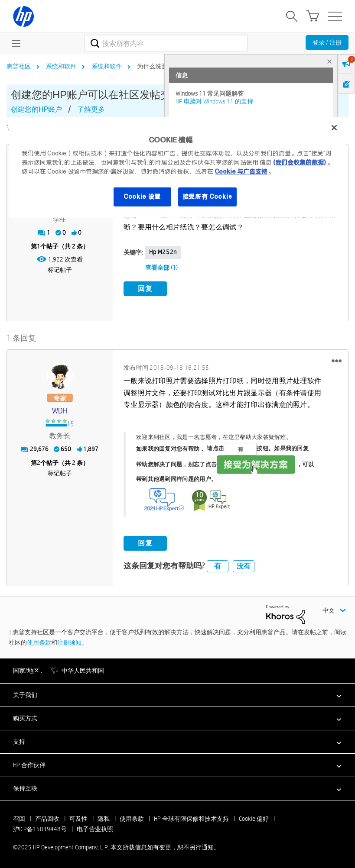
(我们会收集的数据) (299, 162)
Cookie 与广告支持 (241, 171)
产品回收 (47, 817)
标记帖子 (60, 270)
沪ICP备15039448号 (40, 828)
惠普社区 (19, 66)
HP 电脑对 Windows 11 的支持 (214, 101)
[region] (177, 168)
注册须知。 (72, 641)
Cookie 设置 (142, 197)
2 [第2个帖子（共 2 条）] (39, 462)
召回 (19, 817)
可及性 (78, 817)
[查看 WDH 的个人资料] (60, 410)
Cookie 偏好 (254, 817)
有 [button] (218, 565)
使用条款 (39, 641)
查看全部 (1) (161, 268)
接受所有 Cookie (208, 197)
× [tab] (329, 61)
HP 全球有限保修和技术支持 (191, 817)
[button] (337, 360)
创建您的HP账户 (36, 109)
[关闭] (334, 128)
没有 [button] (244, 565)
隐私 (104, 817)
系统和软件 (61, 66)
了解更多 (91, 109)
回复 (145, 289)
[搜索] (166, 43)
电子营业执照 (95, 828)
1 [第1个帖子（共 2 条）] (39, 246)
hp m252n (163, 252)
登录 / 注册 (327, 42)
